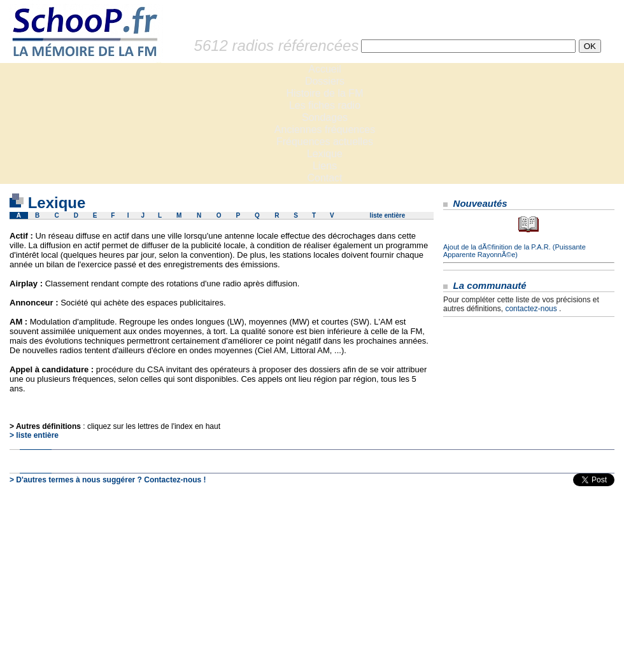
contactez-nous (531, 309)
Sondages (325, 117)
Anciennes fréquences (325, 129)
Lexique (325, 154)
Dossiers (325, 81)
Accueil (325, 69)
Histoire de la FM (325, 93)
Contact (324, 178)
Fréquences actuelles (325, 142)
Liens (325, 166)
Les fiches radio (325, 105)
